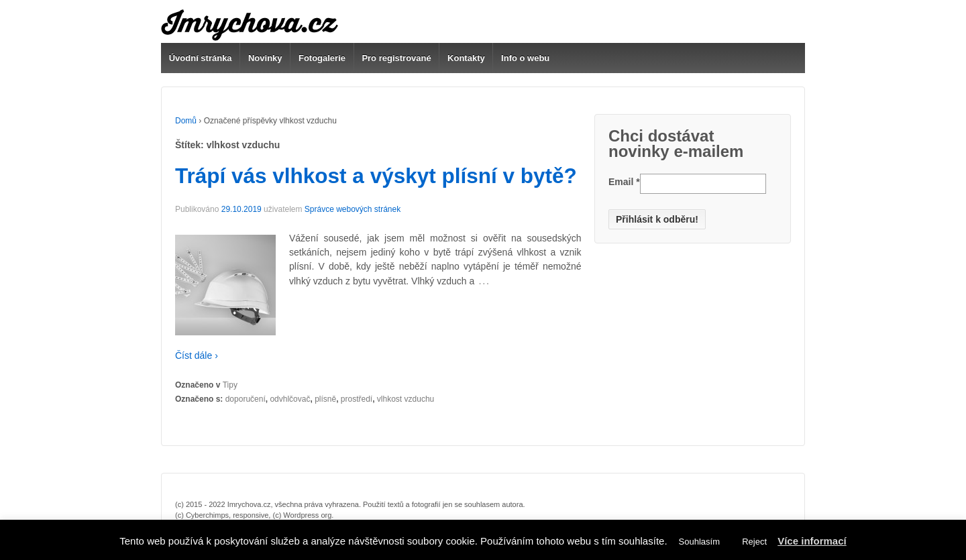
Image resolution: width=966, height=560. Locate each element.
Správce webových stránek (353, 209)
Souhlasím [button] (699, 542)
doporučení (246, 399)
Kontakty (466, 58)
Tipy (230, 385)
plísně (325, 399)
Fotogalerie (322, 58)
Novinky (265, 58)
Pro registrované (396, 58)
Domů (186, 121)
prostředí (357, 399)
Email (624, 182)
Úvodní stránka (201, 58)
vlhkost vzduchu (406, 399)
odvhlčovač (290, 399)
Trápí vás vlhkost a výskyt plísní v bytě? (376, 176)
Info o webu (525, 58)
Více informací (812, 541)
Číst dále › (197, 355)
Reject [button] (754, 542)
